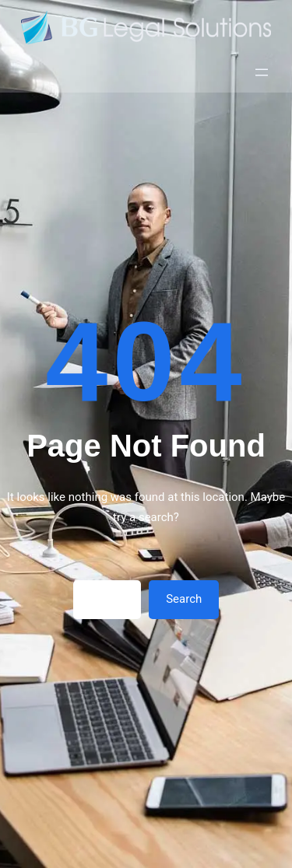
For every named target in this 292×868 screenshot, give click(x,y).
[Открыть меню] (262, 72)
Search (184, 599)
